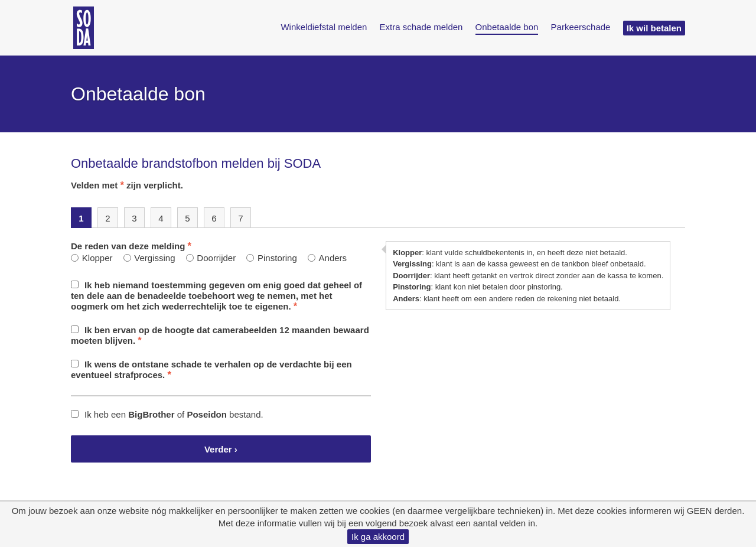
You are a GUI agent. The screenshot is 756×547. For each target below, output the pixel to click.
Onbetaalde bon (507, 27)
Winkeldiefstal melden (324, 27)
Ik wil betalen (654, 28)
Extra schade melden (421, 27)
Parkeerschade (581, 27)
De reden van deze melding (131, 246)
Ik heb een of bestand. (167, 414)
